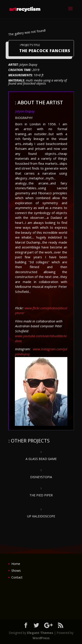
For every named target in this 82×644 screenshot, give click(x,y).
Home (16, 564)
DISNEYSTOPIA (41, 477)
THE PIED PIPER (41, 495)
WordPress (41, 638)
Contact (17, 577)
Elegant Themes (40, 633)
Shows (16, 571)
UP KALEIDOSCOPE (41, 516)
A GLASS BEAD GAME (41, 459)
